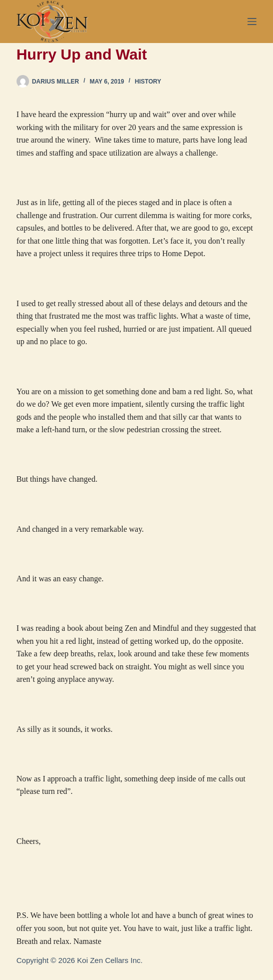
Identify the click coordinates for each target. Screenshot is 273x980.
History (148, 82)
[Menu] (252, 22)
